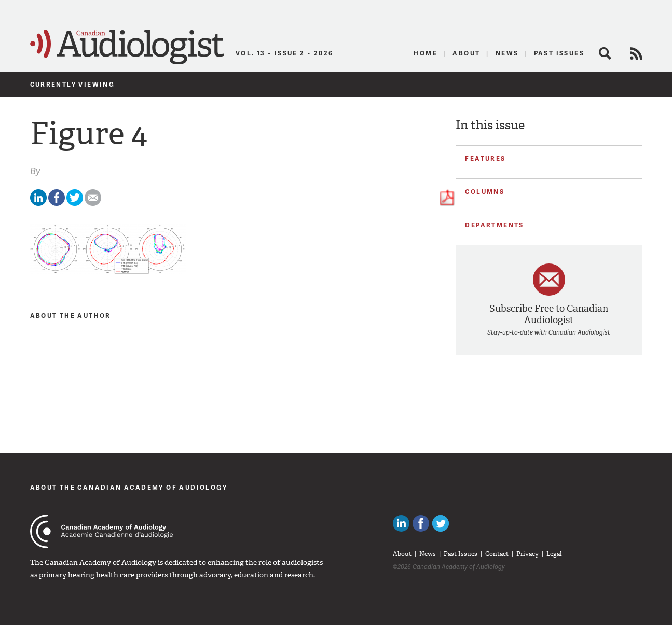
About (466, 53)
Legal (554, 554)
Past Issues (559, 53)
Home (426, 53)
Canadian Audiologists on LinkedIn (401, 523)
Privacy (527, 554)
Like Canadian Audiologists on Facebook (421, 523)
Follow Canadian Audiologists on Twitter (441, 523)
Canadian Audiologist (127, 47)
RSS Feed (636, 53)
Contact (497, 554)
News (507, 53)
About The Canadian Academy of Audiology (129, 487)
